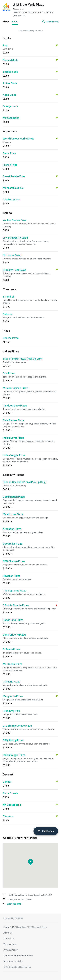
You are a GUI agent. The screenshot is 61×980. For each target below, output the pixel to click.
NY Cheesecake (12, 805)
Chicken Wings (11, 199)
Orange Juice (11, 106)
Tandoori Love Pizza (15, 406)
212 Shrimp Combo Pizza (17, 726)
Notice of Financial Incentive (18, 956)
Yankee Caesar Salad (15, 220)
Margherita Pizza (13, 696)
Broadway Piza (11, 711)
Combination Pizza (14, 497)
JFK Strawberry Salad (15, 238)
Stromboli (9, 297)
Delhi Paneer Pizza (14, 420)
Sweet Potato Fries (14, 176)
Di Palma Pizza (11, 649)
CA (13, 927)
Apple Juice (10, 95)
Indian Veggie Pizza (14, 455)
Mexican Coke (11, 118)
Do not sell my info (13, 961)
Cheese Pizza (11, 338)
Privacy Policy (10, 950)
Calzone (8, 314)
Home (6, 927)
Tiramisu (8, 816)
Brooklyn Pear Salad (14, 270)
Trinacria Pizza (12, 682)
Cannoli (7, 782)
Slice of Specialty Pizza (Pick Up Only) (25, 482)
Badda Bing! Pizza (13, 620)
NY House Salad (12, 255)
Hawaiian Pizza (12, 576)
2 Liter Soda (10, 83)
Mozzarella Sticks (13, 188)
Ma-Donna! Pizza (13, 664)
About (15, 21)
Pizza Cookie (10, 793)
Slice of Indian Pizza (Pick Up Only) (23, 359)
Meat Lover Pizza (13, 514)
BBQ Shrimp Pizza (13, 740)
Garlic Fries (9, 153)
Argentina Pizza (12, 529)
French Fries (10, 165)
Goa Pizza (9, 373)
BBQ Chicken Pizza (14, 561)
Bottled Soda (10, 72)
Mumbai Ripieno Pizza (15, 388)
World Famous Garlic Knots (19, 139)
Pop (5, 45)
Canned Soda (11, 60)
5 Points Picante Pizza (16, 605)
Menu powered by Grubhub (30, 31)
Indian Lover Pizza (13, 438)
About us (8, 933)
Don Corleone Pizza (14, 635)
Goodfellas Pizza (13, 544)
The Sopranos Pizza (15, 591)
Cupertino (21, 927)
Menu (6, 21)
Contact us (9, 938)
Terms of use (10, 944)
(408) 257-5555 (19, 15)
